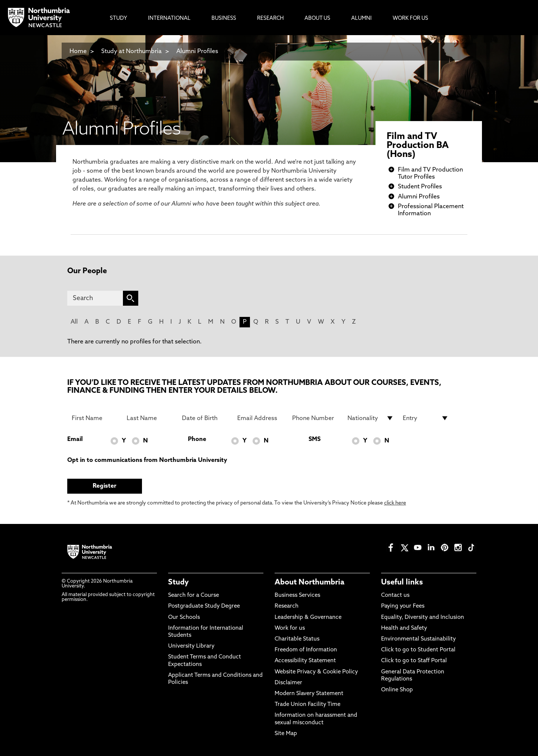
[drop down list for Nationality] (371, 418)
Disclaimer (288, 683)
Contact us (395, 595)
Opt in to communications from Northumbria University (147, 460)
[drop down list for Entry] (426, 418)
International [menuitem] (169, 18)
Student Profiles (420, 187)
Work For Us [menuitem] (410, 18)
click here (395, 503)
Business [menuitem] (224, 18)
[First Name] (95, 418)
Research (287, 606)
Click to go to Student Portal (418, 650)
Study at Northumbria (132, 52)
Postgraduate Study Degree (204, 606)
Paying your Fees (403, 606)
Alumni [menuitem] (361, 18)
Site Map (286, 734)
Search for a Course (194, 595)
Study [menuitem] (118, 18)
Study (178, 583)
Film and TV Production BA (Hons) (418, 146)
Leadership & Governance (308, 618)
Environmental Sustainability (418, 639)
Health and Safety (404, 628)
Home (78, 52)
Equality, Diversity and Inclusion (423, 618)
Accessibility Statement (305, 661)
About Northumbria (310, 583)
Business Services (297, 595)
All (74, 322)
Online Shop (397, 690)
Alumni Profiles (197, 52)
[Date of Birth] (205, 418)
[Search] (95, 298)
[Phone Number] (315, 418)
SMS (315, 439)
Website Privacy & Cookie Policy (316, 672)
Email (75, 439)
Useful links (402, 583)
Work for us (290, 628)
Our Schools (184, 618)
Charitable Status (297, 639)
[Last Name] (150, 418)
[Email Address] (260, 418)
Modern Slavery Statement (309, 694)
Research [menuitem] (270, 18)
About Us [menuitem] (317, 18)
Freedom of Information (306, 650)
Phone (197, 439)
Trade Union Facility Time (307, 705)
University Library (191, 646)
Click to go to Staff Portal (414, 661)
